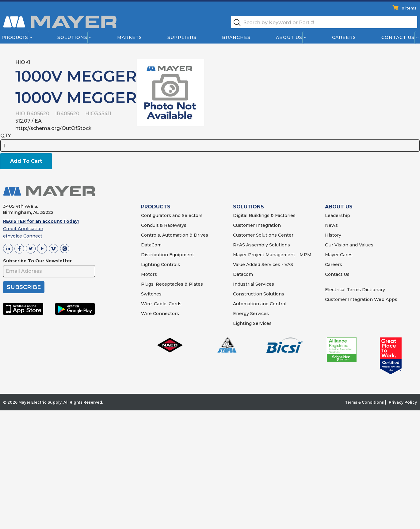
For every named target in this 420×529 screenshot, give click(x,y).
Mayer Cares (339, 255)
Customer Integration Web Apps (361, 299)
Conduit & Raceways (164, 225)
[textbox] (324, 22)
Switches (151, 294)
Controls (170, 264)
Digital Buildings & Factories (264, 215)
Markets (129, 37)
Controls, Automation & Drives (175, 235)
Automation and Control (260, 304)
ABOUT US (339, 207)
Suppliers (182, 37)
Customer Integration (257, 225)
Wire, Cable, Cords (161, 304)
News (331, 225)
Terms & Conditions (364, 402)
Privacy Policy (403, 402)
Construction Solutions (259, 294)
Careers (344, 37)
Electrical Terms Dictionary (355, 290)
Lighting (150, 264)
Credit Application (23, 229)
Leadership (338, 215)
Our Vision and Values (349, 245)
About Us (289, 37)
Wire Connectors (160, 314)
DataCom (151, 245)
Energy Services (251, 314)
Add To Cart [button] (26, 161)
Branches (236, 37)
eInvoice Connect (23, 236)
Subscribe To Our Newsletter (37, 261)
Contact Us (398, 37)
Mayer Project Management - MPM (272, 255)
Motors (149, 274)
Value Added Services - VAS (263, 264)
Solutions (72, 37)
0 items (409, 8)
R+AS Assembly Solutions (262, 245)
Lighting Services (252, 323)
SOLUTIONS (248, 207)
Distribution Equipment (168, 255)
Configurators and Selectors (172, 215)
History (333, 235)
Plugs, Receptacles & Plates (172, 284)
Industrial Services (254, 284)
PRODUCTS (156, 207)
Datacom (243, 274)
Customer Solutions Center (263, 235)
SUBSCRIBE (24, 287)
